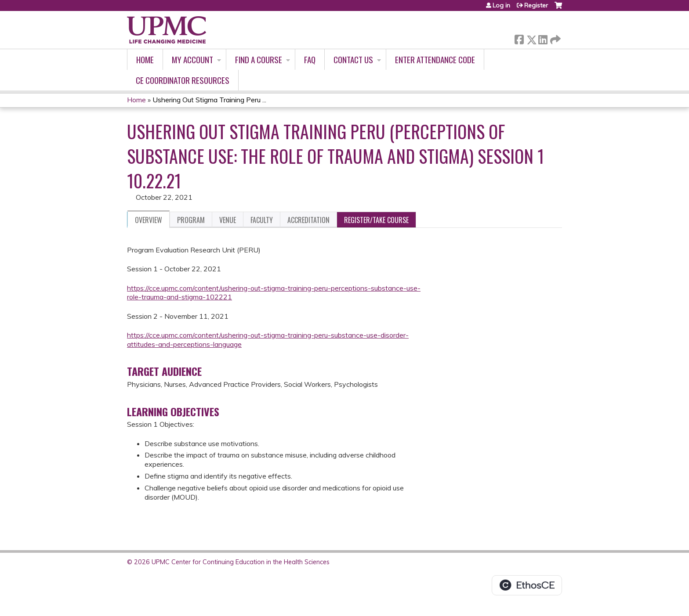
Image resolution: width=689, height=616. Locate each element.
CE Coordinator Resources (183, 80)
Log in (501, 5)
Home (145, 59)
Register (536, 5)
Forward (555, 38)
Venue (228, 220)
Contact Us (353, 59)
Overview (149, 220)
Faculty (262, 220)
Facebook (519, 38)
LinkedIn (543, 38)
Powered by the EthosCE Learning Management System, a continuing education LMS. (527, 585)
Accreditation (308, 220)
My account (192, 59)
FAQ (310, 59)
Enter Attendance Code (435, 59)
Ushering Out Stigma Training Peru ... (209, 100)
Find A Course (259, 59)
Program (191, 220)
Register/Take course (376, 220)
